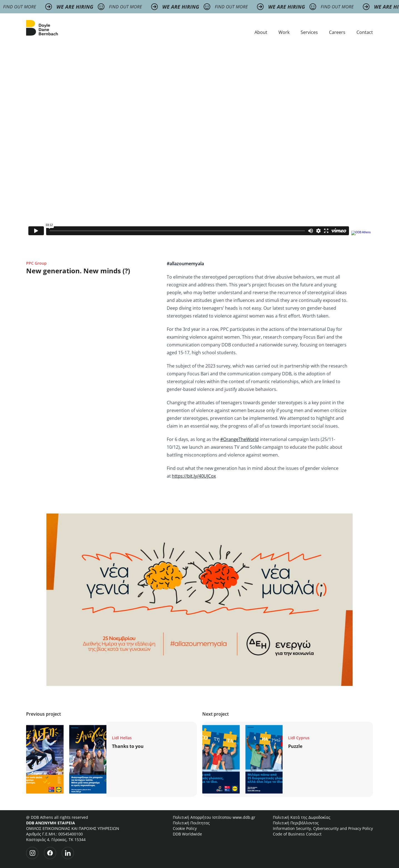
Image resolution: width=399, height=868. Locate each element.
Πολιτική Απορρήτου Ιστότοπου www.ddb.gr (214, 817)
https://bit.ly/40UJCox (194, 476)
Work (284, 32)
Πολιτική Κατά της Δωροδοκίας (302, 817)
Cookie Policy (185, 828)
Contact (365, 32)
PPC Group (36, 263)
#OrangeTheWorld (240, 439)
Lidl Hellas (122, 738)
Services (309, 32)
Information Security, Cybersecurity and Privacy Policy (323, 828)
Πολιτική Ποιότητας (191, 823)
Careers (337, 32)
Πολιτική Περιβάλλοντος (296, 823)
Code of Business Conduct (297, 834)
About (261, 32)
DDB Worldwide (187, 834)
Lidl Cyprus (299, 738)
